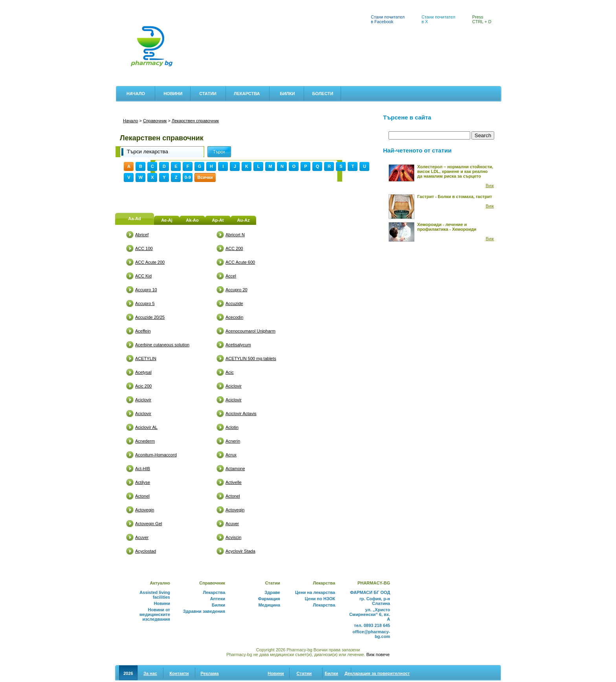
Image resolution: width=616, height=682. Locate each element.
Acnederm (145, 441)
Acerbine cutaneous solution (162, 345)
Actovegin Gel (148, 524)
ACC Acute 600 (240, 262)
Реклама (209, 673)
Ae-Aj (167, 220)
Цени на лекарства (165, 4)
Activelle (234, 482)
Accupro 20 (236, 290)
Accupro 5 (145, 303)
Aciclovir (234, 386)
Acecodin (234, 317)
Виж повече (378, 654)
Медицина (269, 605)
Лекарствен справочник (220, 4)
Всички (205, 177)
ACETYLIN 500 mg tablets (251, 358)
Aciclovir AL (146, 427)
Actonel (142, 496)
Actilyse (143, 482)
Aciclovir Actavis (241, 414)
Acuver (232, 524)
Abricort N (235, 235)
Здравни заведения (204, 611)
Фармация (269, 599)
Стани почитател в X (438, 19)
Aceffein (143, 331)
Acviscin (233, 537)
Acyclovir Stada (240, 551)
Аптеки (126, 4)
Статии (208, 94)
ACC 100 (144, 248)
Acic (230, 372)
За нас (150, 673)
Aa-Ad (134, 219)
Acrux (231, 455)
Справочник (155, 121)
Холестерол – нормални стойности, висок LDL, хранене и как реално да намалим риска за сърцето (455, 171)
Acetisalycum (238, 345)
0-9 (188, 177)
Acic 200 (143, 386)
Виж (490, 186)
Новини (173, 94)
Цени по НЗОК (320, 599)
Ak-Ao (192, 220)
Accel (231, 276)
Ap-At (218, 220)
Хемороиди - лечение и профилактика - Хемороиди (447, 227)
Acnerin (233, 441)
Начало (136, 94)
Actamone (235, 469)
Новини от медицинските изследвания (155, 614)
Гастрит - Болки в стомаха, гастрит (455, 197)
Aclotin (232, 427)
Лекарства (247, 94)
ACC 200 (234, 248)
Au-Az (244, 220)
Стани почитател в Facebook (388, 19)
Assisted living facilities (155, 595)
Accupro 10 (146, 290)
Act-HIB (143, 469)
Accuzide (234, 303)
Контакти (179, 673)
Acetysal (143, 372)
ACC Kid (143, 276)
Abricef (142, 235)
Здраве (272, 592)
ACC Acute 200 (150, 262)
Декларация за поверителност (377, 673)
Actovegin (145, 510)
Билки (287, 94)
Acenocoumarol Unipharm (250, 331)
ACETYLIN (146, 358)
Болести (323, 94)
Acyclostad (146, 551)
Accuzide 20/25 (150, 317)
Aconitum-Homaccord (156, 455)
